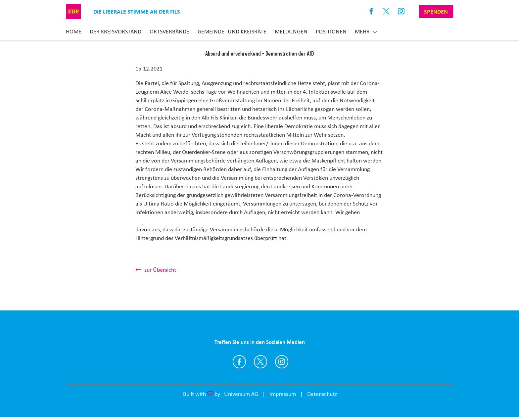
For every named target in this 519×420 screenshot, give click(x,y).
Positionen (331, 31)
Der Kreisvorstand (116, 31)
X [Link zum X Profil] (386, 11)
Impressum (283, 394)
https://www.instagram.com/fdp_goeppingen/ (282, 362)
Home (74, 31)
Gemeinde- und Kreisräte (232, 31)
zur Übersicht (160, 270)
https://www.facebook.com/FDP (239, 362)
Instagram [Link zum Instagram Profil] (401, 11)
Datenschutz (322, 394)
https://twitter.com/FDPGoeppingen (260, 362)
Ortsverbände (169, 31)
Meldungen (291, 31)
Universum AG (241, 394)
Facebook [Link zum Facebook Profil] (372, 11)
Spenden (436, 12)
